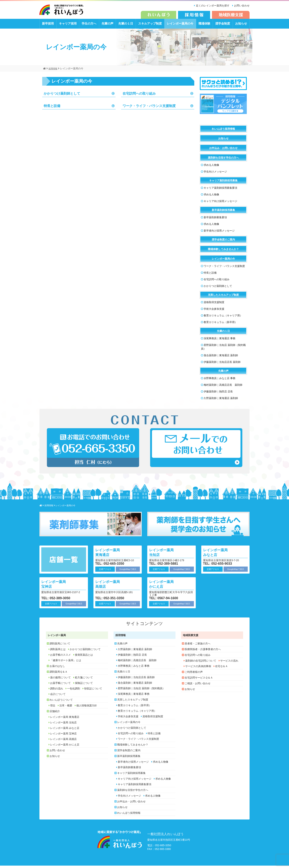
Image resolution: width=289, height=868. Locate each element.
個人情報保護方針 (87, 708)
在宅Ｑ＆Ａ (221, 669)
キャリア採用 (68, 26)
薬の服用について (60, 680)
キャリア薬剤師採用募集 (223, 183)
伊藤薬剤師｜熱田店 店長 (218, 394)
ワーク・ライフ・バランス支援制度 (152, 109)
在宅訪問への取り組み (141, 96)
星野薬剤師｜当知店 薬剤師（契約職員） (223, 349)
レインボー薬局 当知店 (165, 554)
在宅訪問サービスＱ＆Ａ (199, 680)
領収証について (93, 691)
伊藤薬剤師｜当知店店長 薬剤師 (222, 365)
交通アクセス (105, 572)
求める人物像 (211, 168)
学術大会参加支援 (214, 311)
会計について (58, 697)
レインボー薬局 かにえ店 (165, 586)
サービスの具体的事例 (198, 669)
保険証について (84, 686)
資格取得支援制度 (214, 305)
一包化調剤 (74, 691)
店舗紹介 (55, 714)
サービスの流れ (229, 663)
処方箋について (84, 680)
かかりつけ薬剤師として (64, 96)
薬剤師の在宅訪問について (201, 663)
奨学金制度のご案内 (223, 242)
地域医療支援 (191, 638)
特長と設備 (53, 109)
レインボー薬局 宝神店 (57, 586)
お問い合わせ (242, 6)
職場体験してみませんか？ (223, 252)
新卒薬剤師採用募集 (223, 213)
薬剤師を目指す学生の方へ (223, 160)
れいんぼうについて (61, 702)
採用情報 (121, 638)
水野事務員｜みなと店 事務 (220, 381)
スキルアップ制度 (150, 26)
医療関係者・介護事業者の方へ (203, 652)
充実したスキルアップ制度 (223, 297)
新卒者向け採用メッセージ (219, 233)
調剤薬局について (60, 646)
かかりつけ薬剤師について (85, 652)
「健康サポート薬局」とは (66, 663)
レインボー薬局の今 (180, 26)
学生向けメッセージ (215, 174)
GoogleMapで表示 (128, 572)
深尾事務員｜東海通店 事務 (220, 341)
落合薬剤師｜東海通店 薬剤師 (221, 358)
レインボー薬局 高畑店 (111, 586)
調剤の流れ (57, 691)
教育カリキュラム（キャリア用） (223, 318)
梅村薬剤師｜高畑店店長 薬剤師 (223, 387)
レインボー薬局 (57, 638)
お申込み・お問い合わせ (223, 151)
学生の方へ (89, 26)
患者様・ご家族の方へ (198, 646)
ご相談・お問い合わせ (198, 686)
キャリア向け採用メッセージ (220, 204)
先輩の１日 (126, 26)
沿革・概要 (66, 708)
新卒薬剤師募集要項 (215, 220)
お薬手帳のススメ (60, 657)
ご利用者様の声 (194, 674)
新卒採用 (48, 26)
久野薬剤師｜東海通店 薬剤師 (221, 401)
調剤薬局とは (58, 652)
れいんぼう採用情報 (223, 131)
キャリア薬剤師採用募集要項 (220, 190)
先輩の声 (107, 26)
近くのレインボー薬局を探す (211, 6)
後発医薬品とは (84, 657)
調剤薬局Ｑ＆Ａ (59, 674)
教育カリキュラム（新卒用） (220, 325)
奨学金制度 (223, 26)
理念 (53, 708)
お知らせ (241, 26)
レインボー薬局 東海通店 (111, 554)
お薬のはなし (57, 669)
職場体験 (204, 26)
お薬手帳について (60, 686)
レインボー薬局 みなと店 (219, 554)
